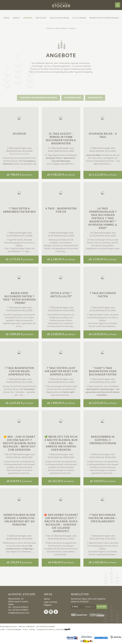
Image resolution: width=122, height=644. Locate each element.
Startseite (50, 29)
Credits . (3, 630)
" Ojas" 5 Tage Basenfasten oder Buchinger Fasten (103, 372)
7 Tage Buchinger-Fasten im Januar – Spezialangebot (103, 518)
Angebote (28, 18)
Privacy (90, 607)
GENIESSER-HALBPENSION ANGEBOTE (38, 98)
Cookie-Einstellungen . (14, 630)
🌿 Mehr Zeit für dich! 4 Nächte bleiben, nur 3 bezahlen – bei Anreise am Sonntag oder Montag (61, 443)
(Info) (93, 607)
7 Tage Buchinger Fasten (103, 295)
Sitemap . (33, 630)
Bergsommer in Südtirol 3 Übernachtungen (103, 440)
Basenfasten (95, 98)
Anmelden (102, 607)
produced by (63, 630)
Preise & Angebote (61, 29)
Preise (6, 18)
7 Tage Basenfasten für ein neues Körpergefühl (19, 372)
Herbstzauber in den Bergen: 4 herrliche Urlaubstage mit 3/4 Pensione (19, 520)
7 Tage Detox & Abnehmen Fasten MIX (19, 210)
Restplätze (41, 18)
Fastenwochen (73, 98)
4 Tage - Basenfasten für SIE (61, 210)
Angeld (16, 18)
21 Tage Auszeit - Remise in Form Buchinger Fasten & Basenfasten (61, 139)
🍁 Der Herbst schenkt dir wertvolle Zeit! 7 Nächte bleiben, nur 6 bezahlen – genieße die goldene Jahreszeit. (61, 523)
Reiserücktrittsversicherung (104, 18)
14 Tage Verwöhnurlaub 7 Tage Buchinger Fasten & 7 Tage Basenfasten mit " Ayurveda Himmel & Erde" (103, 218)
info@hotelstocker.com (19, 613)
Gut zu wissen (79, 18)
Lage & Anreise (51, 602)
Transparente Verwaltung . (46, 630)
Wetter (47, 599)
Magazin (48, 605)
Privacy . (26, 630)
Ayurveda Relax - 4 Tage (103, 136)
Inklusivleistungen (59, 18)
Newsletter (80, 595)
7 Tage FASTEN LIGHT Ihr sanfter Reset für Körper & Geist (61, 372)
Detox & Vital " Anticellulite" (61, 295)
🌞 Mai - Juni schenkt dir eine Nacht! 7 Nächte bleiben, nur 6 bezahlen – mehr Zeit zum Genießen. (19, 443)
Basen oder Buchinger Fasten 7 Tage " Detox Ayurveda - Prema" (19, 298)
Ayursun (19, 134)
